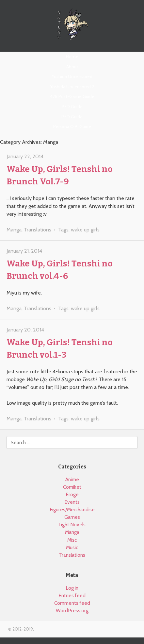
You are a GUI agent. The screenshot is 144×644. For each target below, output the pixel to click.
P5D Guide (72, 117)
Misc (72, 540)
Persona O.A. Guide (72, 127)
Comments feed (72, 603)
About (72, 67)
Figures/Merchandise (72, 509)
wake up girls (85, 230)
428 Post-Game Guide (72, 96)
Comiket (72, 487)
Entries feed (72, 595)
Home (72, 57)
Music (72, 547)
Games (72, 517)
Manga (14, 230)
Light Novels (72, 525)
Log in (72, 588)
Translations (38, 230)
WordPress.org (72, 610)
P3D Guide (72, 107)
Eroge (72, 494)
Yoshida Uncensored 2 (72, 87)
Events (72, 502)
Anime (72, 479)
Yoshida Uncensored (72, 76)
